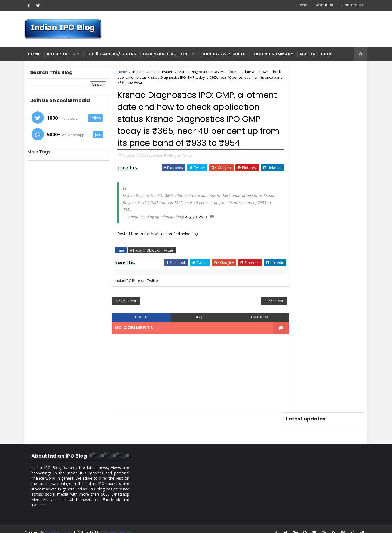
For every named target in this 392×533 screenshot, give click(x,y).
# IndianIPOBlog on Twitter (153, 263)
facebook (251, 331)
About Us (323, 5)
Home (300, 5)
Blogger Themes (119, 525)
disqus (196, 331)
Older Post (264, 314)
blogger (141, 331)
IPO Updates (62, 54)
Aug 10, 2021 (198, 229)
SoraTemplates (60, 525)
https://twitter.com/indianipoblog (171, 246)
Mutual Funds (318, 54)
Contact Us (351, 5)
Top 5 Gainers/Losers (112, 54)
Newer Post (127, 314)
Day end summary (274, 54)
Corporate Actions (168, 54)
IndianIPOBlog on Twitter (154, 72)
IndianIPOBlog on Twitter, (175, 168)
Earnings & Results (225, 54)
